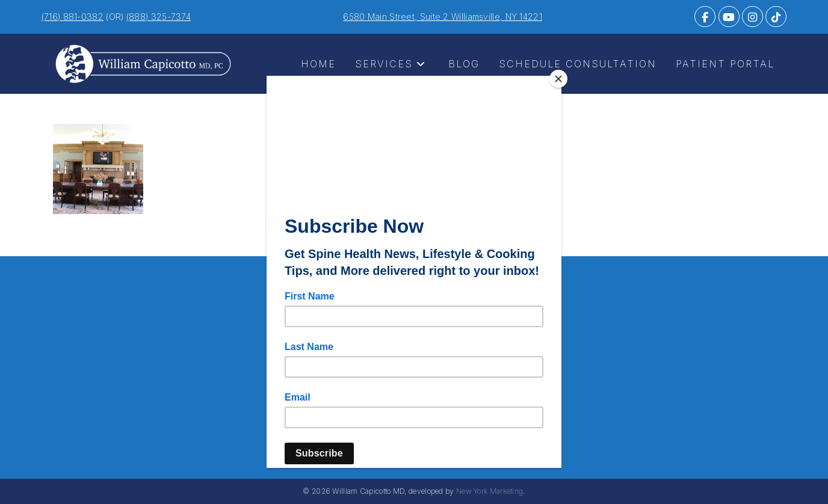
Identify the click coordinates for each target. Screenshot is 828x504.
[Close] (558, 79)
